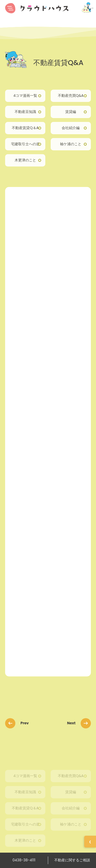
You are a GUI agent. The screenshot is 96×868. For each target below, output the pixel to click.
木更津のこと (25, 160)
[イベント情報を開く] (90, 842)
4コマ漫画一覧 (25, 96)
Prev (18, 723)
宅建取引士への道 (25, 144)
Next (77, 723)
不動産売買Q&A (71, 96)
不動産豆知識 (25, 112)
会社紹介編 (71, 128)
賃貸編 (71, 112)
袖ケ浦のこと (71, 144)
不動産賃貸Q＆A (25, 128)
